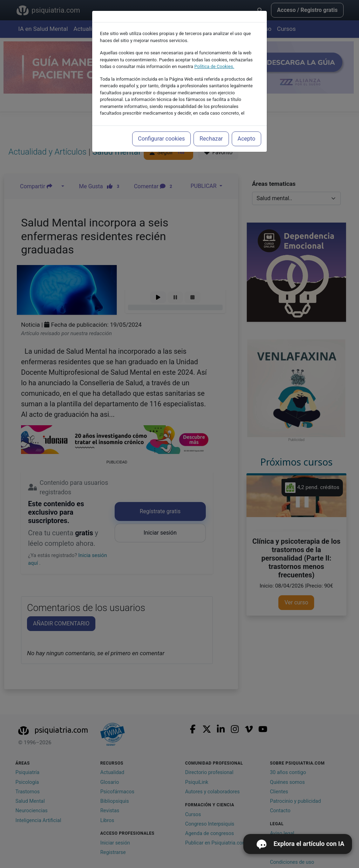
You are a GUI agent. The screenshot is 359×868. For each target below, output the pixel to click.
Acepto (246, 139)
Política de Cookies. (214, 66)
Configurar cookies (162, 139)
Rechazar (211, 139)
